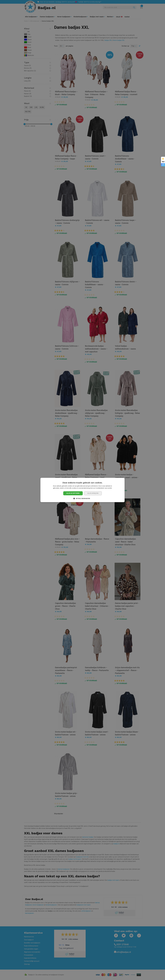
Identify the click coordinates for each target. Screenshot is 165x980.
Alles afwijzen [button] (93, 493)
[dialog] (82, 490)
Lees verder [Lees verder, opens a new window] (108, 488)
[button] (82, 499)
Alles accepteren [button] (73, 493)
